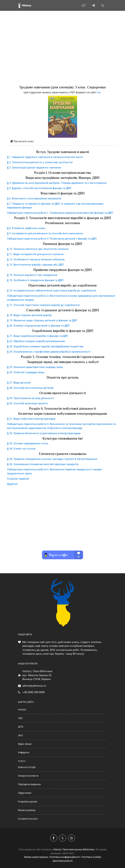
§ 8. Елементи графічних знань (26, 228)
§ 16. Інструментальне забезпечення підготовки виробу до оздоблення (51, 291)
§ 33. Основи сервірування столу (27, 443)
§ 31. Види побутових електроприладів (31, 419)
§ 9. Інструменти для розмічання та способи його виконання (45, 233)
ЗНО (20, 735)
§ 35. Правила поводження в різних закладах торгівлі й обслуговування (52, 459)
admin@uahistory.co (34, 686)
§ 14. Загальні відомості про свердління (32, 275)
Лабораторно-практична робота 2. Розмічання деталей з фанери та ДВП (52, 239)
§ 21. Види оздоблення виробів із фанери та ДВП (38, 336)
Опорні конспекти (28, 776)
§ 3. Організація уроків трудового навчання (34, 168)
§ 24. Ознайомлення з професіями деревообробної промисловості (49, 352)
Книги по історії (27, 767)
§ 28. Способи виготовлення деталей (30, 388)
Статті (22, 761)
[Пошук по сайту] (103, 5)
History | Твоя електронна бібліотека (74, 849)
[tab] (62, 142)
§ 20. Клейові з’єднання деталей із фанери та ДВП (38, 326)
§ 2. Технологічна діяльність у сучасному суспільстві (40, 162)
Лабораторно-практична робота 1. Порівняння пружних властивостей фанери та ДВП (60, 213)
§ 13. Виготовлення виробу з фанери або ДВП (35, 265)
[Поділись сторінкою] (94, 5)
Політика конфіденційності (65, 857)
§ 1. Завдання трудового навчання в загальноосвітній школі (45, 157)
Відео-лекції (25, 744)
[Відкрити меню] (84, 5)
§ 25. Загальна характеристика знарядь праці (35, 367)
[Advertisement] (62, 54)
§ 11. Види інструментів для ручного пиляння (35, 254)
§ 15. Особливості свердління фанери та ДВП (35, 280)
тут (99, 92)
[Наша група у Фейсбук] (54, 838)
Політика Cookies (91, 857)
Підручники (25, 793)
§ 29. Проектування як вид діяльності (30, 398)
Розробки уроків (28, 802)
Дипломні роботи (63, 861)
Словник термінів (18, 479)
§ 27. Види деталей (19, 383)
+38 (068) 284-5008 (33, 692)
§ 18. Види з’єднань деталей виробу (29, 315)
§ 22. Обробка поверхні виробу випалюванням (36, 341)
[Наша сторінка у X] (63, 838)
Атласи (22, 710)
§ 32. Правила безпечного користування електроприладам (44, 433)
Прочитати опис (22, 141)
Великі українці (27, 810)
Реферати (24, 753)
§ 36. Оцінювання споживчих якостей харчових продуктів (43, 464)
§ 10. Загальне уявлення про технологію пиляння (38, 249)
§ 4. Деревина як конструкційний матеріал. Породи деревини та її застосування (57, 183)
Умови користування (36, 857)
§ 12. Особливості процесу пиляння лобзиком (36, 259)
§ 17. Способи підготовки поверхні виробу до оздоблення (43, 305)
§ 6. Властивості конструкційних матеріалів (34, 198)
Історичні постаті (28, 819)
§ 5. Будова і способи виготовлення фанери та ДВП (39, 188)
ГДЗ (20, 718)
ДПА (21, 727)
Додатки (12, 484)
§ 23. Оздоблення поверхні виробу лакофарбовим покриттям (45, 346)
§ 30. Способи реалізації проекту (27, 403)
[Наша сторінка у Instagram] (72, 838)
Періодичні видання (29, 784)
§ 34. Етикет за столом (21, 449)
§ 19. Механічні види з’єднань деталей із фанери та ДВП (42, 320)
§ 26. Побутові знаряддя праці (26, 372)
